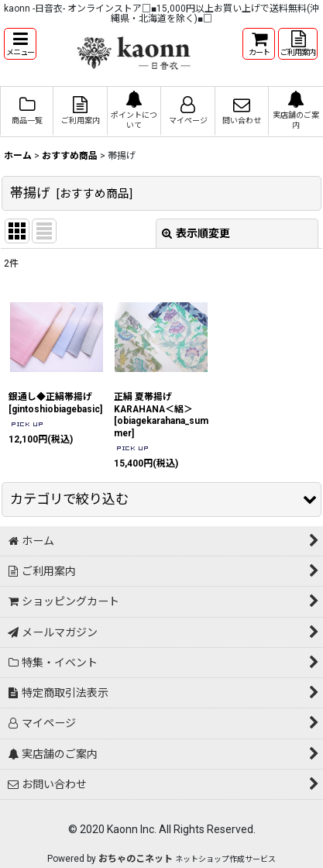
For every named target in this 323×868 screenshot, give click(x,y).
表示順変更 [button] (196, 233)
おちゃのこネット (136, 859)
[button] (20, 44)
